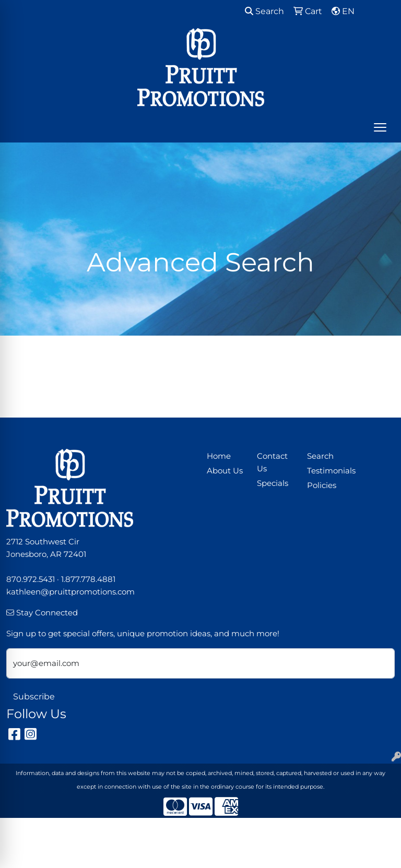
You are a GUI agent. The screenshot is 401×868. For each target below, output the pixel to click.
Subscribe (34, 697)
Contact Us (272, 462)
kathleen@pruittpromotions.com (70, 592)
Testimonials (326, 471)
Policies (322, 485)
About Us (225, 471)
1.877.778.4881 (88, 579)
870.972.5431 (31, 579)
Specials (273, 483)
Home (219, 456)
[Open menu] (380, 127)
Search (264, 11)
